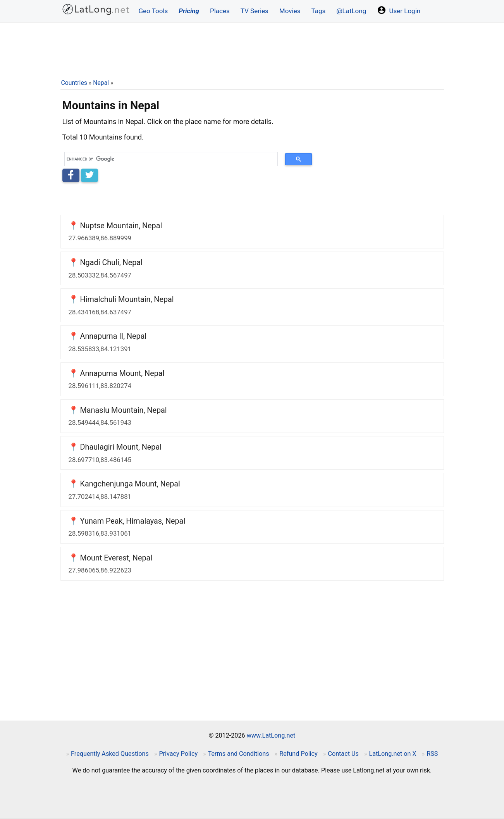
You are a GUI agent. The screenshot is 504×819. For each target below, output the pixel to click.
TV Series (255, 11)
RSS (432, 754)
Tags (318, 11)
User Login (399, 10)
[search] (169, 159)
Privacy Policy (178, 754)
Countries (74, 83)
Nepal (101, 83)
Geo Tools (153, 11)
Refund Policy (298, 754)
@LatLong (351, 11)
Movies (290, 11)
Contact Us (343, 754)
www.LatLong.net (271, 735)
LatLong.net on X (392, 754)
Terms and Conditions (239, 754)
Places (220, 11)
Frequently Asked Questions (110, 754)
